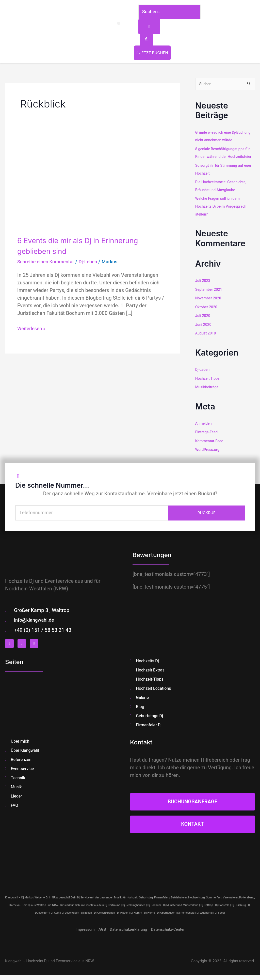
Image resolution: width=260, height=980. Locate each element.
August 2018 (206, 332)
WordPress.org (208, 447)
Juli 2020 (203, 315)
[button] (113, 24)
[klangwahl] (130, 866)
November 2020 (209, 298)
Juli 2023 (203, 280)
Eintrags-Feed (207, 430)
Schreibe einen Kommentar (48, 263)
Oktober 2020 (207, 306)
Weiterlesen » (32, 330)
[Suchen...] (167, 12)
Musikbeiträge (207, 385)
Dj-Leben (93, 263)
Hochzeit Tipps (208, 377)
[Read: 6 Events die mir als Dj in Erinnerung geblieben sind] (93, 186)
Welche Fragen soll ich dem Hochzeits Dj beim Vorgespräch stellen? (222, 206)
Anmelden (204, 421)
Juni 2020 (204, 323)
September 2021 (209, 289)
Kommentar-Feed (210, 439)
